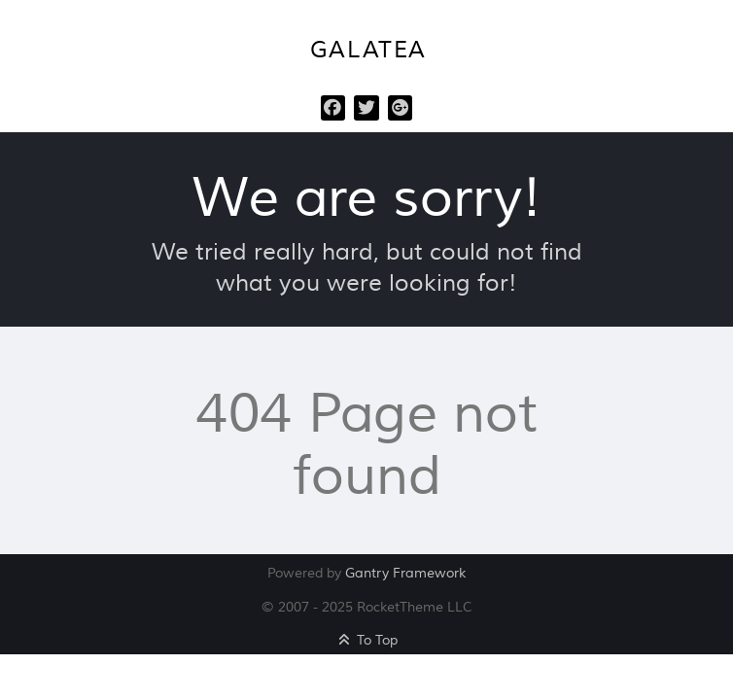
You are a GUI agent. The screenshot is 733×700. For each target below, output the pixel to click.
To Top (367, 640)
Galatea (368, 50)
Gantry (405, 573)
